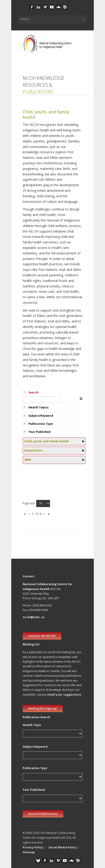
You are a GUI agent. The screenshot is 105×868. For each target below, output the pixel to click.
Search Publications (43, 814)
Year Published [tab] (39, 432)
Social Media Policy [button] (62, 847)
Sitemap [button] (29, 852)
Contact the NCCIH (42, 636)
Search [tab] (33, 392)
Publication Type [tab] (41, 424)
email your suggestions (64, 695)
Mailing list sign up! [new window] (43, 708)
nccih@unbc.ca (34, 617)
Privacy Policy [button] (33, 847)
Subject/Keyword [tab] (41, 416)
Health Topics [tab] (39, 407)
